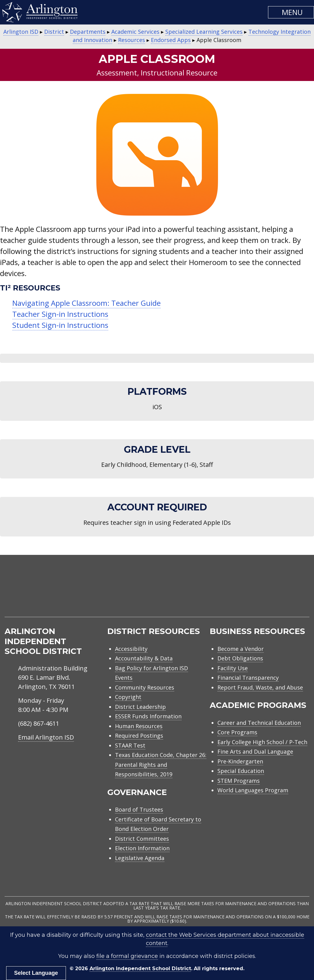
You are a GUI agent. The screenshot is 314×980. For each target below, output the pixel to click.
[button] (291, 12)
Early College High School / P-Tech (262, 742)
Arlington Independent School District (140, 968)
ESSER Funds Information (148, 716)
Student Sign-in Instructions (60, 325)
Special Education (241, 771)
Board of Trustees (139, 809)
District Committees (142, 839)
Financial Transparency (248, 678)
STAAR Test (130, 745)
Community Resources (145, 687)
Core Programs (237, 732)
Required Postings (139, 736)
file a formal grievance (127, 956)
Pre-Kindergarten (240, 761)
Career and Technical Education (259, 723)
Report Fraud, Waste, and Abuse (260, 687)
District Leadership (140, 707)
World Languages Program (253, 790)
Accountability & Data (144, 658)
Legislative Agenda (140, 858)
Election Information (142, 848)
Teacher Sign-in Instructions (60, 314)
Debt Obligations (240, 658)
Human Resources (139, 726)
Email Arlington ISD (46, 737)
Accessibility (131, 649)
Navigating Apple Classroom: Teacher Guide (86, 303)
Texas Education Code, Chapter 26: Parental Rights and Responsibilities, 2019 (161, 765)
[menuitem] (257, 593)
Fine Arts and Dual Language (255, 751)
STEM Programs (239, 781)
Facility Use (233, 668)
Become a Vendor (241, 649)
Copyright (128, 697)
